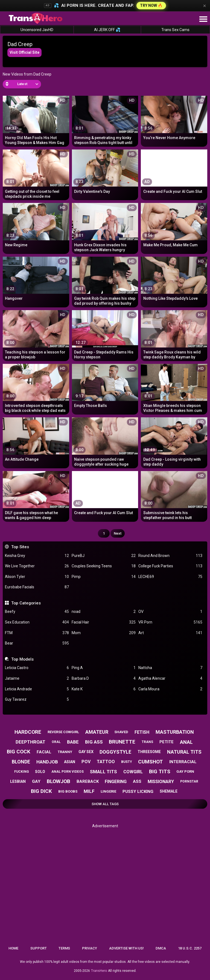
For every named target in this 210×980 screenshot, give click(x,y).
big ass (94, 742)
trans (147, 742)
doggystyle (115, 752)
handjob (47, 762)
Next (118, 533)
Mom (104, 633)
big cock (19, 752)
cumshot (151, 762)
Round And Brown (170, 556)
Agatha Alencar (170, 678)
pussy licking (138, 792)
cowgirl (133, 772)
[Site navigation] (203, 19)
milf (89, 791)
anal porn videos (68, 772)
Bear (37, 643)
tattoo (106, 762)
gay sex (86, 752)
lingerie (108, 791)
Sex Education (37, 622)
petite (167, 742)
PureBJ (104, 556)
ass (137, 781)
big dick (41, 791)
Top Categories (26, 603)
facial (44, 752)
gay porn (185, 771)
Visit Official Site (24, 52)
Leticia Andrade (37, 689)
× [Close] (205, 6)
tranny (65, 752)
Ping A (104, 668)
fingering (116, 782)
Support (39, 948)
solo (40, 772)
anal (186, 742)
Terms (64, 948)
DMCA (161, 948)
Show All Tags (105, 804)
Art (170, 633)
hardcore (28, 732)
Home (13, 948)
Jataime (37, 678)
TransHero (99, 971)
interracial (183, 762)
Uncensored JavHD (37, 30)
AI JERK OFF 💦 (107, 30)
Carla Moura (170, 689)
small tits (103, 772)
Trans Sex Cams (175, 30)
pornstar (189, 781)
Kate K (104, 689)
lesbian (18, 781)
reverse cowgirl (63, 732)
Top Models (22, 659)
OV (170, 612)
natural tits (184, 752)
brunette (122, 742)
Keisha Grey (37, 556)
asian (70, 762)
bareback (88, 781)
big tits (160, 771)
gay (36, 781)
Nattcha (170, 668)
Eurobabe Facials (37, 587)
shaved (121, 732)
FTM (37, 633)
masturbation (175, 732)
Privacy (90, 948)
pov (86, 762)
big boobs (68, 791)
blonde (21, 762)
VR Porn (170, 622)
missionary (161, 782)
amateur (97, 732)
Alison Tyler (37, 577)
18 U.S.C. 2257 (190, 948)
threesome (149, 752)
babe (73, 742)
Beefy (37, 612)
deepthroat (30, 742)
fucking (22, 772)
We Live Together (37, 566)
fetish (142, 732)
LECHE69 (170, 577)
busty (127, 762)
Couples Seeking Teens (104, 566)
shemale (169, 791)
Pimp (104, 577)
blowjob (59, 781)
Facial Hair (104, 622)
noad (104, 612)
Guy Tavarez (37, 699)
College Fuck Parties (170, 566)
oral (56, 742)
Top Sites (20, 547)
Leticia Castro (37, 668)
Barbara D (104, 678)
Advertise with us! (126, 948)
